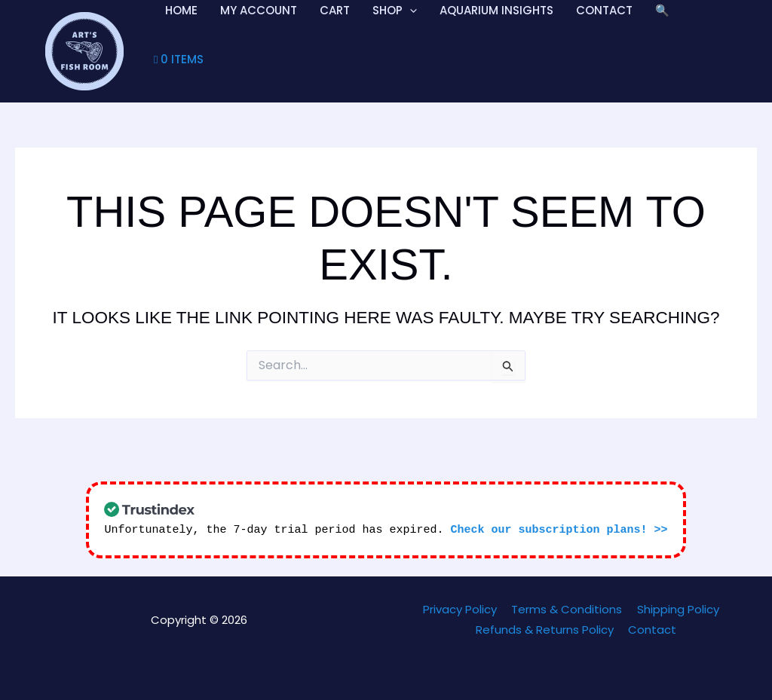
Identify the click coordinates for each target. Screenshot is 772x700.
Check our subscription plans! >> (559, 530)
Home (181, 10)
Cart (335, 10)
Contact (604, 10)
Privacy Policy (463, 609)
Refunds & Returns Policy (546, 630)
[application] (410, 10)
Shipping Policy (674, 609)
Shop (395, 10)
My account (259, 10)
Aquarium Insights (496, 10)
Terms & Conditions (567, 609)
